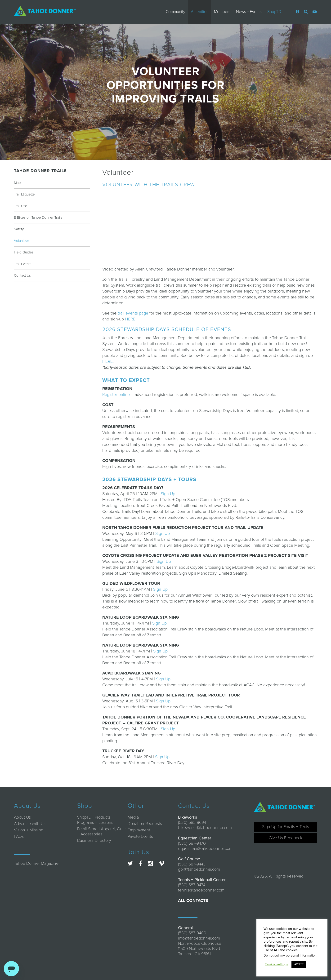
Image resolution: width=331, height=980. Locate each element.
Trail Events (23, 264)
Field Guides (24, 252)
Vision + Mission (29, 830)
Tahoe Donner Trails (40, 171)
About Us (22, 817)
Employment (139, 830)
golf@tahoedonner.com (199, 869)
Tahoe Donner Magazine (36, 863)
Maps (18, 183)
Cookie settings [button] (276, 964)
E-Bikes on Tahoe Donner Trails (38, 217)
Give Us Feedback (286, 838)
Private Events (140, 836)
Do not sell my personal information (290, 956)
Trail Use (21, 206)
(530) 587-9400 (192, 933)
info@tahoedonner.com (199, 938)
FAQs (19, 836)
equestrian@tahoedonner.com (205, 848)
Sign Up (168, 494)
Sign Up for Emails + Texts (286, 827)
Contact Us (22, 275)
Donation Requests (145, 824)
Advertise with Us (30, 824)
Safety (19, 229)
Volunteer (22, 241)
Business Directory (94, 840)
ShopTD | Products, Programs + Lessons (95, 820)
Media (133, 817)
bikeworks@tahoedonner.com (205, 828)
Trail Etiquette (24, 194)
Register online (116, 395)
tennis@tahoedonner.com (201, 890)
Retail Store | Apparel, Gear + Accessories (101, 831)
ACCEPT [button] (299, 964)
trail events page (133, 313)
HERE (130, 319)
